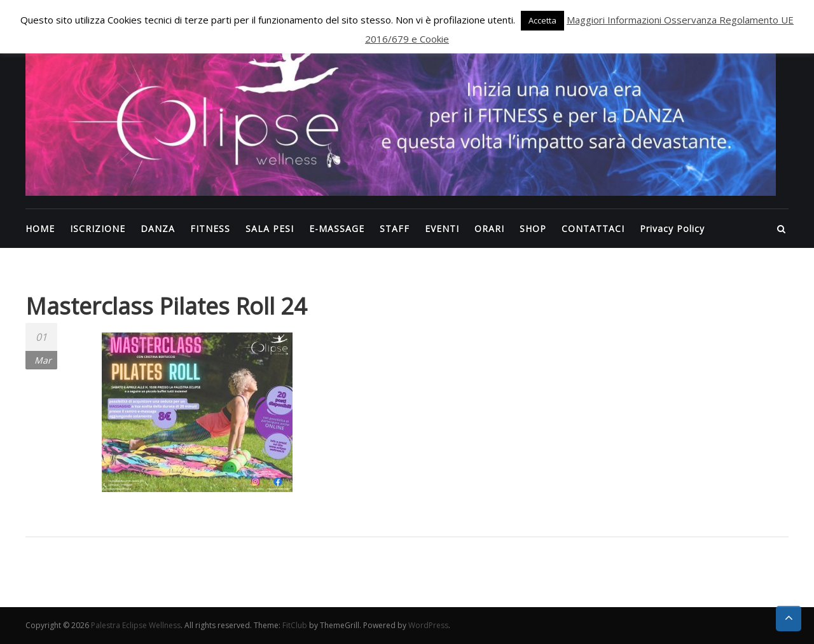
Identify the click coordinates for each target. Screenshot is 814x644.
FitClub (295, 625)
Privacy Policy (672, 229)
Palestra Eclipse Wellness (136, 625)
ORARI (489, 229)
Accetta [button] (542, 20)
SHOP (533, 229)
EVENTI (442, 229)
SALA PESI (270, 229)
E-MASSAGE (337, 229)
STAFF (395, 229)
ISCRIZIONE (98, 229)
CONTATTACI (593, 229)
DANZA (158, 229)
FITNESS (210, 229)
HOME (40, 229)
